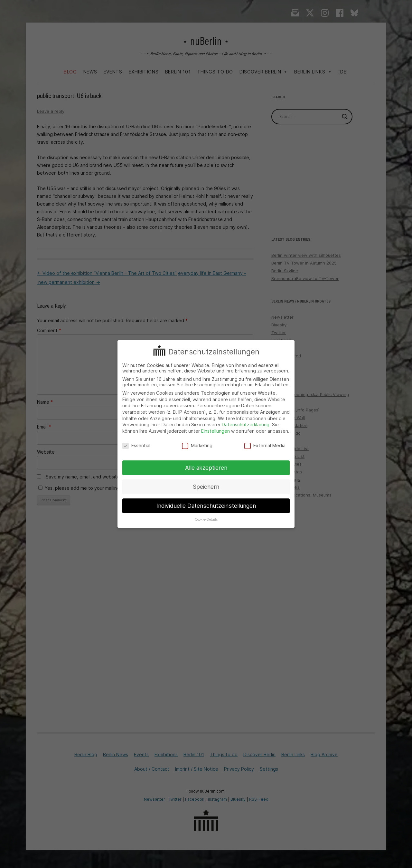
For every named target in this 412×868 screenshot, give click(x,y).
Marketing (197, 445)
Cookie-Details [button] (206, 520)
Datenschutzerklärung (246, 424)
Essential (136, 445)
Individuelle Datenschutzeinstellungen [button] (206, 506)
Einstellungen (215, 431)
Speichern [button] (206, 487)
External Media (265, 445)
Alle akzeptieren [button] (206, 468)
